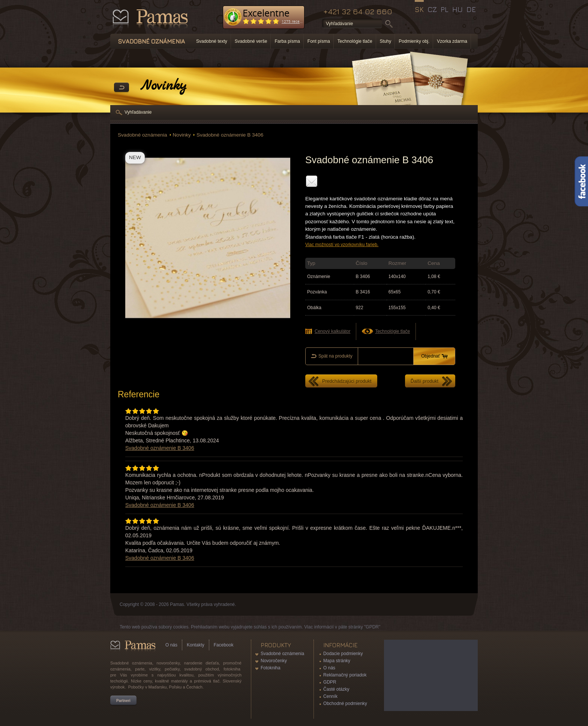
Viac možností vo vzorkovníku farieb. (342, 245)
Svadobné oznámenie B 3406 (230, 135)
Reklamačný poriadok (345, 675)
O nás (171, 645)
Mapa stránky (337, 661)
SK (419, 9)
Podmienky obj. (414, 41)
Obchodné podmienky (345, 703)
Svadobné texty (212, 41)
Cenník (330, 696)
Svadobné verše (251, 41)
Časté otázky (336, 689)
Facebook (224, 645)
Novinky (182, 135)
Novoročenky (274, 661)
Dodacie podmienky (343, 654)
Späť (121, 88)
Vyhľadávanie (138, 112)
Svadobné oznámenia (142, 135)
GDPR (330, 682)
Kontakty (196, 645)
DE (471, 9)
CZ (432, 9)
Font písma (319, 41)
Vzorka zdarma (452, 41)
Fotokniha (271, 668)
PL (445, 9)
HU (457, 9)
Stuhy (386, 41)
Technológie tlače (355, 41)
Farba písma (287, 41)
